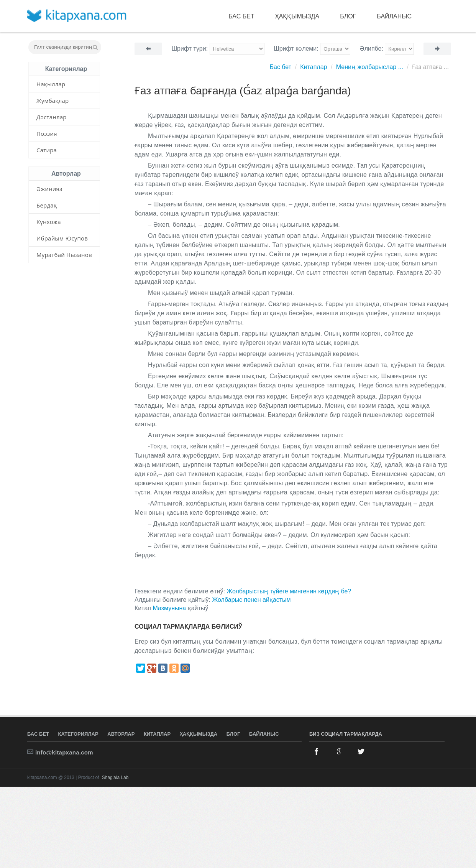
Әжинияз (49, 189)
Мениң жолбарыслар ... (370, 67)
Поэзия (47, 133)
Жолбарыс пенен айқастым (251, 600)
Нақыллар (51, 84)
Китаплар (314, 67)
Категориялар (78, 734)
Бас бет (241, 16)
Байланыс (394, 16)
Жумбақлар (53, 100)
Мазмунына (169, 608)
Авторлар (121, 734)
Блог (348, 16)
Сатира (47, 150)
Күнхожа (49, 222)
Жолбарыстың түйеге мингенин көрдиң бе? (289, 591)
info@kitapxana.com (64, 752)
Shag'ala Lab (115, 777)
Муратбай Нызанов (64, 255)
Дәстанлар (52, 117)
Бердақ (47, 205)
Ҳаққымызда (297, 16)
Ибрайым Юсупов (62, 238)
